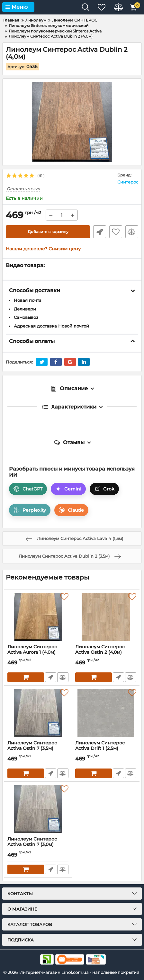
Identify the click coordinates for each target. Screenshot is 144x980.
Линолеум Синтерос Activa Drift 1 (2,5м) (106, 749)
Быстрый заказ (100, 232)
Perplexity (30, 510)
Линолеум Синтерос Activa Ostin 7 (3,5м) (38, 749)
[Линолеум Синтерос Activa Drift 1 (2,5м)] (106, 713)
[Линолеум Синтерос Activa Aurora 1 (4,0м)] (38, 617)
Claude (71, 510)
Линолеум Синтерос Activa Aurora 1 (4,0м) (38, 652)
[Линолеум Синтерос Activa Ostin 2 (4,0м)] (106, 617)
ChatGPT (28, 489)
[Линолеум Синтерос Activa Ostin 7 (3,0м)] (38, 809)
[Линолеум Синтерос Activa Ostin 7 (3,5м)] (38, 713)
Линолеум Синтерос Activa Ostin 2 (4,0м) (106, 652)
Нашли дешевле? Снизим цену (43, 249)
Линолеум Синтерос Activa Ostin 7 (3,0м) (38, 845)
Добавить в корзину (48, 232)
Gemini (68, 489)
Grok (104, 489)
